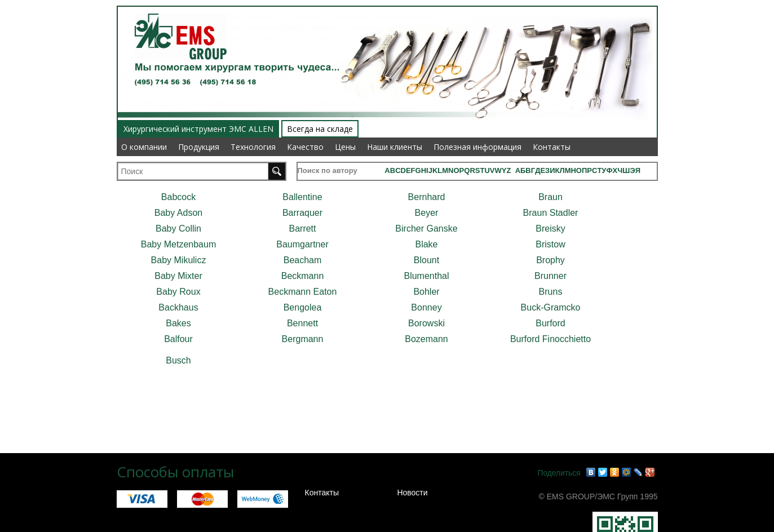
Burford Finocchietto (550, 339)
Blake (426, 244)
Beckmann (303, 276)
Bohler (426, 292)
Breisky (550, 229)
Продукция (199, 147)
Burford (550, 323)
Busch (178, 360)
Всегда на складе (320, 129)
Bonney (426, 307)
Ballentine (302, 197)
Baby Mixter (178, 276)
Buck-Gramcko (551, 307)
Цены (345, 147)
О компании (144, 147)
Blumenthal (426, 276)
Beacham (303, 260)
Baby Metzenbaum (178, 244)
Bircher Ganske (426, 229)
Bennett (302, 323)
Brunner (550, 276)
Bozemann (426, 339)
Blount (426, 260)
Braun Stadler (551, 213)
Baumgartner (302, 244)
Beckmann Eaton (303, 292)
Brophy (550, 260)
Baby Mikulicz (179, 260)
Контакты (552, 147)
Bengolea (303, 307)
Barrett (302, 229)
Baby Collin (178, 229)
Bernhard (427, 197)
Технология (253, 147)
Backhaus (178, 307)
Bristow (550, 244)
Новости (412, 493)
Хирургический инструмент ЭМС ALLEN (198, 129)
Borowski (426, 323)
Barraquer (302, 213)
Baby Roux (178, 292)
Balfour (178, 339)
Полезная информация (477, 147)
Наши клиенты (395, 147)
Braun (550, 197)
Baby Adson (178, 213)
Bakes (178, 323)
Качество (305, 147)
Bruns (551, 292)
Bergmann (303, 339)
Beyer (427, 213)
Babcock (178, 197)
